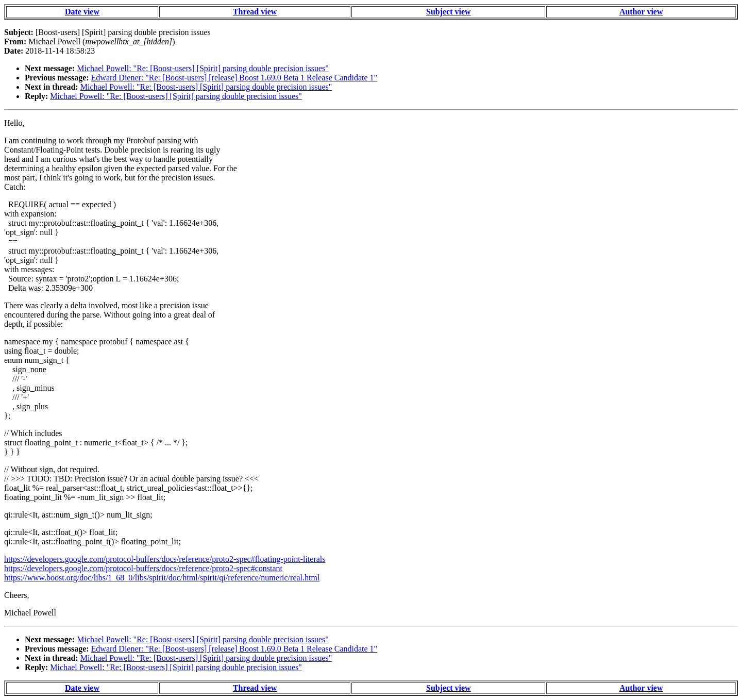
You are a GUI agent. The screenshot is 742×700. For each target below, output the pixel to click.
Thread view (255, 12)
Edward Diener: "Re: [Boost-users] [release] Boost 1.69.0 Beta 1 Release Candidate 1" (234, 78)
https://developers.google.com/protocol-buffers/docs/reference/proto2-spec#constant (143, 568)
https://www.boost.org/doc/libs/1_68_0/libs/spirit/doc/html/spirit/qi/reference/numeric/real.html (162, 578)
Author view (641, 12)
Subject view (449, 12)
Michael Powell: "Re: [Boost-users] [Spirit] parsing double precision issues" (203, 68)
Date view (82, 12)
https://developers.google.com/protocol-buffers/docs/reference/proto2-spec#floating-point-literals (165, 559)
